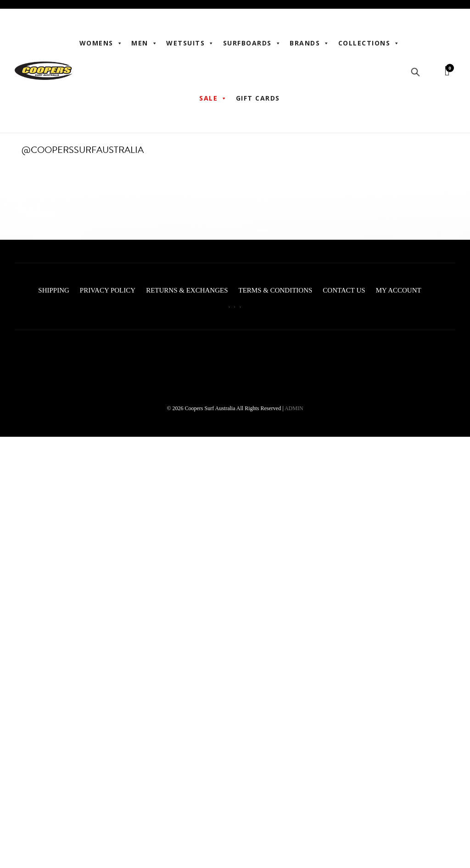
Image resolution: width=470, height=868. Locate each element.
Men (145, 43)
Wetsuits (190, 43)
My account (399, 290)
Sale (213, 98)
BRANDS (310, 43)
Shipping (54, 290)
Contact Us (344, 290)
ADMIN (294, 408)
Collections (369, 43)
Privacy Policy (108, 290)
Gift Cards (258, 98)
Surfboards (252, 43)
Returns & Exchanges (187, 290)
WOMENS (101, 43)
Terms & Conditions (275, 290)
